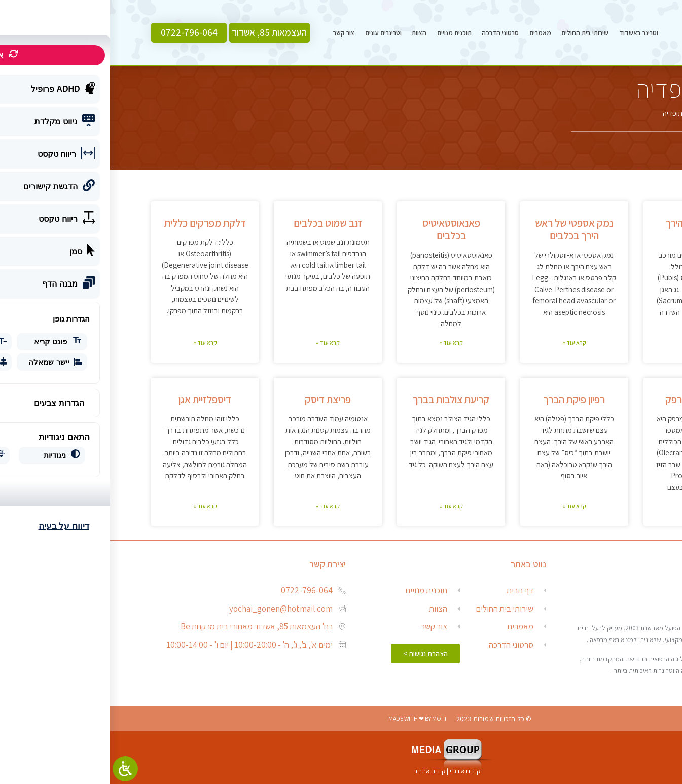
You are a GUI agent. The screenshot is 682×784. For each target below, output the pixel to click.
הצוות (309, 33)
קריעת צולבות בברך (341, 399)
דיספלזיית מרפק (587, 399)
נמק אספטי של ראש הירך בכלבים (464, 229)
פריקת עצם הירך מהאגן (587, 229)
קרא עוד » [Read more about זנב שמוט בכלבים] (218, 343)
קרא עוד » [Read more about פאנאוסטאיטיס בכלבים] (341, 343)
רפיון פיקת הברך (464, 399)
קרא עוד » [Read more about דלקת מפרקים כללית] (95, 343)
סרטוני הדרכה (390, 33)
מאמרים (430, 33)
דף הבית (629, 113)
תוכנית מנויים (344, 33)
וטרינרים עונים (273, 33)
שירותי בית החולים (475, 33)
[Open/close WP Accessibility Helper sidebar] (15, 769)
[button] (159, 33)
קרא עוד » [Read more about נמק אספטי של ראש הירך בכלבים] (464, 343)
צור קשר (234, 33)
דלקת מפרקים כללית (95, 223)
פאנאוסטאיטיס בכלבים (341, 229)
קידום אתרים (319, 771)
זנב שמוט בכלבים (218, 223)
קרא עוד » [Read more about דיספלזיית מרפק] (587, 506)
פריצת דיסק (218, 399)
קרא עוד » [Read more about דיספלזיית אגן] (95, 506)
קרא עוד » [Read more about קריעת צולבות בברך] (341, 506)
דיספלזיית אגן (95, 399)
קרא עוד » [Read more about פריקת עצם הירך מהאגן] (587, 343)
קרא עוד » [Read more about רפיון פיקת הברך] (464, 506)
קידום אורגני (356, 771)
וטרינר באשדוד (529, 33)
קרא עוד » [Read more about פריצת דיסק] (218, 506)
